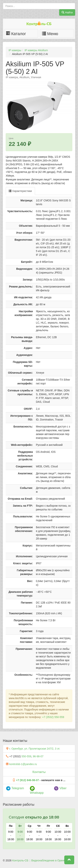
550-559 (26, 756)
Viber (60, 788)
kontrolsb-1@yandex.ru (23, 764)
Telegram (15, 788)
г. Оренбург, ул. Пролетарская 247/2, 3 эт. (35, 749)
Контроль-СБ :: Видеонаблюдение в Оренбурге (41, 860)
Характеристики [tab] (20, 191)
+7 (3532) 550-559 (53, 717)
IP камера (12, 77)
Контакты (39, 772)
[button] (69, 860)
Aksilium (24, 77)
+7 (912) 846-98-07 (27, 780)
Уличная (36, 77)
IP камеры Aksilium (36, 50)
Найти (67, 12)
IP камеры (15, 50)
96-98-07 (38, 756)
